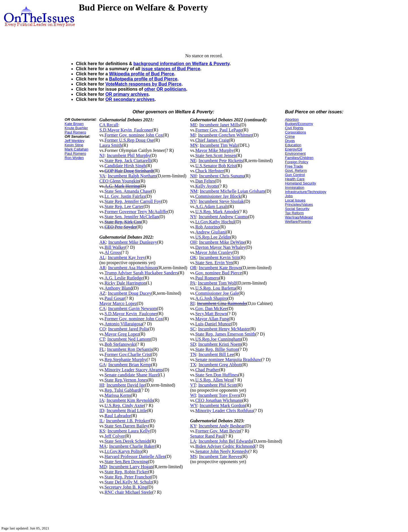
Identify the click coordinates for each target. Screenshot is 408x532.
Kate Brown (74, 124)
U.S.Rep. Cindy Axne (124, 405)
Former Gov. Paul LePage (219, 130)
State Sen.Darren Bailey (126, 426)
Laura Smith (111, 145)
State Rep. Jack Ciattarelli (128, 161)
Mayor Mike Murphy (214, 150)
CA (103, 309)
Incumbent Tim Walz (219, 145)
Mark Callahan (76, 149)
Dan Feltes (205, 181)
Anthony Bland (118, 288)
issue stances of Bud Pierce (171, 69)
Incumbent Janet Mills (219, 125)
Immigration (295, 187)
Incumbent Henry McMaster (224, 329)
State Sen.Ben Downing (126, 462)
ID (102, 411)
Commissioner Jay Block (218, 196)
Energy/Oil (294, 149)
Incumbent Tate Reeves (220, 456)
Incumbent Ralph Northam (132, 176)
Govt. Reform (296, 170)
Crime (290, 136)
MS (193, 456)
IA (102, 400)
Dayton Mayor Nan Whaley (220, 247)
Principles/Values (299, 204)
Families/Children (299, 158)
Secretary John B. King (126, 487)
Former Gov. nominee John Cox (134, 135)
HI (102, 385)
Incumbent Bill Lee (216, 354)
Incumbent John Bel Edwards (225, 441)
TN (193, 354)
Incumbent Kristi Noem (220, 344)
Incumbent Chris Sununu (222, 176)
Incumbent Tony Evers (219, 395)
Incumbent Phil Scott (217, 385)
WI (193, 395)
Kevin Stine (74, 145)
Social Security (297, 209)
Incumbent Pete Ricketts (221, 161)
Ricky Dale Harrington (125, 283)
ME (194, 125)
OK (193, 257)
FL (102, 349)
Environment (295, 153)
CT (102, 339)
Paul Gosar (115, 298)
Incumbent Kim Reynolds (130, 400)
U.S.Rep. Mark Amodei (217, 212)
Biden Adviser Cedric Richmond (225, 446)
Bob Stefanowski (120, 344)
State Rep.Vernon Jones (126, 380)
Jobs (289, 196)
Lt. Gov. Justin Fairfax (125, 196)
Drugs (290, 141)
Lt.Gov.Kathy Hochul (215, 222)
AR (103, 268)
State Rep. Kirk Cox (123, 222)
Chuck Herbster (210, 171)
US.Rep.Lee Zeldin (213, 237)
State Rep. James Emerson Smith (225, 334)
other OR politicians (165, 89)
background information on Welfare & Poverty (181, 64)
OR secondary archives (130, 99)
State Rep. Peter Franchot (128, 477)
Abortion (292, 119)
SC (193, 329)
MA (103, 446)
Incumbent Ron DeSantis (130, 349)
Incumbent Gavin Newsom (132, 309)
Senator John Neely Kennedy (222, 451)
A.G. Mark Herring (122, 186)
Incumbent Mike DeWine (222, 242)
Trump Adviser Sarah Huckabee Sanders (141, 273)
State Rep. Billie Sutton (217, 349)
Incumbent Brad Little (127, 411)
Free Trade (294, 166)
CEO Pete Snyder (121, 227)
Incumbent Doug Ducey (129, 293)
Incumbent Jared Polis (128, 329)
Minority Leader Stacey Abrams (134, 370)
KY (193, 426)
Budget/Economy (299, 124)
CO (103, 329)
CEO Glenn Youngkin (119, 181)
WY (194, 405)
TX (193, 365)
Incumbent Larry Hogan (131, 467)
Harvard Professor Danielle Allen (135, 456)
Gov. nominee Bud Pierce (218, 273)
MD (103, 467)
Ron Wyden (74, 158)
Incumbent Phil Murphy (129, 155)
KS (102, 431)
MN (194, 145)
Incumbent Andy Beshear (222, 426)
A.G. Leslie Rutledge (124, 278)
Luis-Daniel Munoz (213, 324)
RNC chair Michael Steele (128, 492)
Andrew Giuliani (211, 232)
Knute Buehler (76, 128)
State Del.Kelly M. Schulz (128, 482)
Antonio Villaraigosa (123, 324)
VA (102, 176)
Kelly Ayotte (207, 186)
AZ (102, 293)
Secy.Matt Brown (211, 314)
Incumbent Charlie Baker (132, 446)
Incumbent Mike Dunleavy (133, 242)
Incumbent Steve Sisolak (221, 201)
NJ (102, 155)
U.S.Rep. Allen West (214, 380)
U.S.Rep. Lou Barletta (215, 288)
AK (103, 242)
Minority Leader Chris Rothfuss (224, 411)
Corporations (296, 132)
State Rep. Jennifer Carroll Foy (133, 201)
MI (193, 135)
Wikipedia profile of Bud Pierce (142, 74)
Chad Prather (207, 370)
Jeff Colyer (115, 436)
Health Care (295, 179)
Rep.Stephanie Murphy (126, 360)
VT (193, 385)
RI (192, 303)
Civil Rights (294, 128)
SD (193, 344)
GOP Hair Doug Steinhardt (129, 171)
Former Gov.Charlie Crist (128, 354)
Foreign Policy (297, 162)
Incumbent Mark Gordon (222, 405)
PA (193, 283)
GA (103, 365)
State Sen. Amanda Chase (128, 191)
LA (193, 441)
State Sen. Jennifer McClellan (132, 217)
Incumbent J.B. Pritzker (127, 421)
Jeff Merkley (75, 141)
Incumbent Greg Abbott (220, 365)
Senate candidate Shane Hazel (132, 375)
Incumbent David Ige (126, 385)
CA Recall (109, 125)
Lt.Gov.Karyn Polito (123, 451)
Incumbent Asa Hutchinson (133, 268)
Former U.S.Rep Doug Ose (129, 140)
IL (102, 421)
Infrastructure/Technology (306, 192)
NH (193, 176)
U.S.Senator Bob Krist (216, 166)
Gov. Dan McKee (211, 309)
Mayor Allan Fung (212, 319)
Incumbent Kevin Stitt (219, 257)
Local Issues (295, 200)
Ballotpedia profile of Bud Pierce (143, 79)
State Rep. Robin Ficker (126, 472)
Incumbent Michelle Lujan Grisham (232, 191)
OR (193, 268)
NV (193, 201)
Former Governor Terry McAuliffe (136, 212)
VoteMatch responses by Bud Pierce (143, 84)
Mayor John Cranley (214, 252)
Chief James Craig (212, 140)
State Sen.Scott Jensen (216, 155)
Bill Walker (115, 247)
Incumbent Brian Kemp (130, 365)
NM (194, 191)
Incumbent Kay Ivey (126, 257)
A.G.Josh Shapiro (211, 298)
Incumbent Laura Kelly (129, 431)
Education (293, 145)
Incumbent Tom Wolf (217, 283)
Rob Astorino (207, 227)
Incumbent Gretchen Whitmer (225, 135)
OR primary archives (127, 94)
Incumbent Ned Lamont (129, 339)
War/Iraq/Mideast (299, 217)
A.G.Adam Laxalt (212, 206)
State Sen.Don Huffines (217, 375)
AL (102, 257)
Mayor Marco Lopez (118, 303)
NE (193, 161)
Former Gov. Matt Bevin (218, 431)
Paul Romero (75, 132)
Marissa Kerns (118, 395)
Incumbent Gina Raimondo (222, 303)
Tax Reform (294, 213)
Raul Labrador (118, 416)
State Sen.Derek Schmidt (127, 441)
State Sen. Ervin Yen (214, 263)
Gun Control (295, 175)
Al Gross (113, 252)
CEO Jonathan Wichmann (219, 400)
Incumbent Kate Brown (220, 268)
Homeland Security (301, 183)
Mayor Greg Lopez (122, 334)
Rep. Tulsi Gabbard (122, 390)
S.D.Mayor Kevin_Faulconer (126, 130)
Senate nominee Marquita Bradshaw (228, 360)
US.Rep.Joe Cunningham (218, 339)
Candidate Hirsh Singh (125, 166)
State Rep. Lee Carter (124, 206)
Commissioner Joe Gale (217, 293)
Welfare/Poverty (298, 222)
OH (193, 242)
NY (193, 217)
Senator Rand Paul (207, 436)
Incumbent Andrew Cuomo (223, 217)
